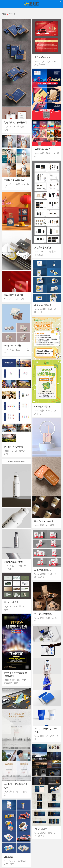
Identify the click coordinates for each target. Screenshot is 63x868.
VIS (42, 252)
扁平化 (37, 414)
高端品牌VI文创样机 (13, 295)
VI (10, 127)
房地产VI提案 (41, 829)
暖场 (16, 683)
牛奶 (50, 574)
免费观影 (8, 683)
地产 (18, 791)
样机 (12, 184)
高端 (6, 130)
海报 (42, 153)
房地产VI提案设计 (12, 602)
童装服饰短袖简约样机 (15, 180)
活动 (54, 411)
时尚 (12, 864)
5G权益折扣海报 (42, 149)
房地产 (52, 252)
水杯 (10, 569)
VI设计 (43, 309)
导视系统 (39, 255)
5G (54, 153)
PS (23, 184)
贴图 (18, 184)
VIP (54, 61)
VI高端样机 (9, 857)
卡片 (48, 61)
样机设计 (22, 127)
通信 (48, 153)
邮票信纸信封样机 (12, 346)
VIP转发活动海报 (42, 407)
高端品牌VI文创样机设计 (16, 123)
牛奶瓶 (41, 577)
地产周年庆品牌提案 (13, 447)
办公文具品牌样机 (43, 614)
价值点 (41, 836)
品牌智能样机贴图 (43, 305)
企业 (40, 312)
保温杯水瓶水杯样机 (13, 562)
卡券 (42, 61)
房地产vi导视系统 (43, 248)
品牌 (6, 454)
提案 (6, 609)
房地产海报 (40, 65)
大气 (6, 864)
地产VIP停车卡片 (42, 57)
